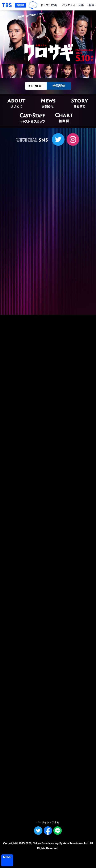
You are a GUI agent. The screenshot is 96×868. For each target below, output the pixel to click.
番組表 (20, 5)
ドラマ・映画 (49, 5)
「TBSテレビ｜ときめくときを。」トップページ (7, 5)
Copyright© (11, 843)
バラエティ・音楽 (73, 5)
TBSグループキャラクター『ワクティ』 (33, 5)
